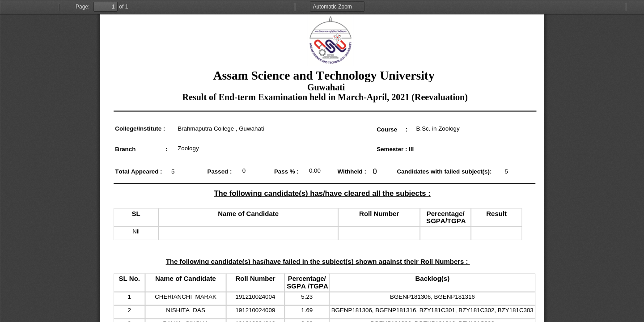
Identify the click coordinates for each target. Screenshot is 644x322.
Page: (83, 7)
